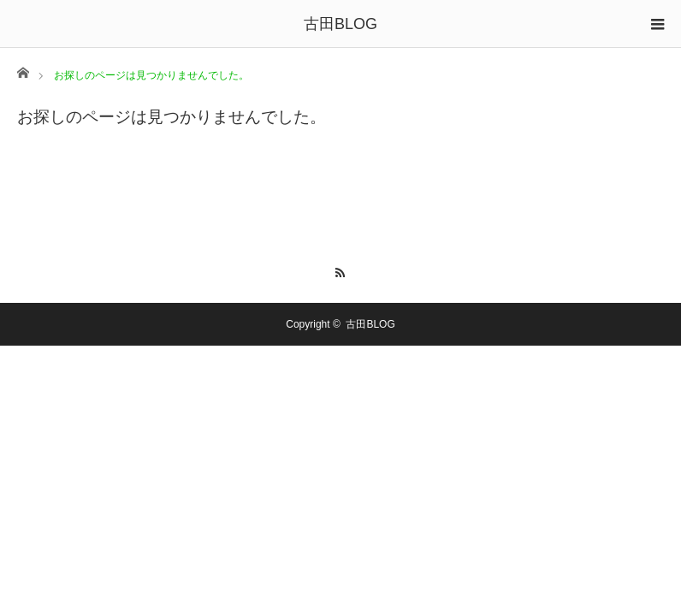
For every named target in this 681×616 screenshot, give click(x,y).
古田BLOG (340, 24)
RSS (341, 270)
